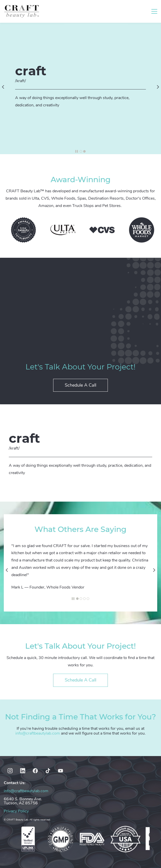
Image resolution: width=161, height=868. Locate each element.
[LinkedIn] (23, 771)
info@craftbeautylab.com (38, 733)
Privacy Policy (16, 811)
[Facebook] (35, 771)
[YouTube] (60, 771)
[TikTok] (48, 771)
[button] (3, 87)
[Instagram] (10, 771)
